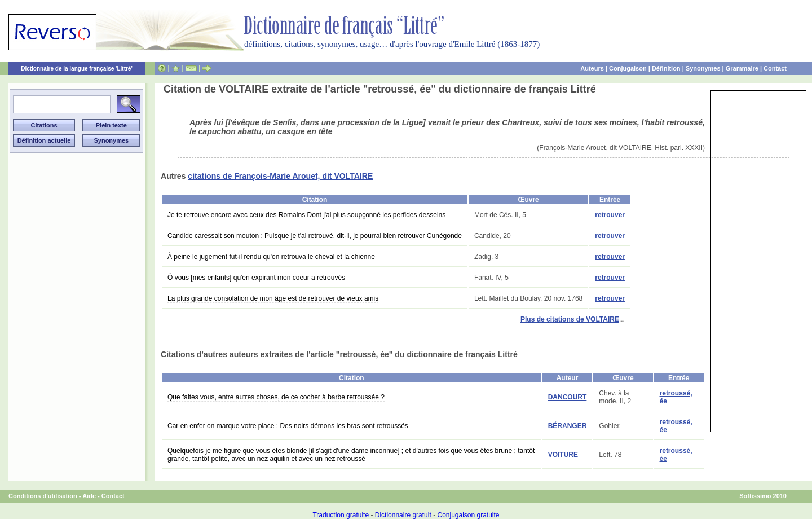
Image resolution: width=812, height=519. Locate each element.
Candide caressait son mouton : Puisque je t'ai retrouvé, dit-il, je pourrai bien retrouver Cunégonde (315, 236)
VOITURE (563, 455)
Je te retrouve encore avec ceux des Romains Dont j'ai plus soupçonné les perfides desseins (306, 215)
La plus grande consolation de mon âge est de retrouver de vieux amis (273, 298)
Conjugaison (628, 68)
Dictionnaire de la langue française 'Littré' (77, 69)
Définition (666, 68)
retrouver (610, 215)
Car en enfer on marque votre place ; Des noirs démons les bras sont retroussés (288, 426)
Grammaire (742, 68)
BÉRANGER (568, 426)
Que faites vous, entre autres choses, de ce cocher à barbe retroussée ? (276, 397)
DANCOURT (568, 397)
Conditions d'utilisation (43, 496)
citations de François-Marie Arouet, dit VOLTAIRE (280, 176)
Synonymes (703, 68)
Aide (89, 496)
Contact (775, 68)
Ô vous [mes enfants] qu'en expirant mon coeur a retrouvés (256, 278)
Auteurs (592, 68)
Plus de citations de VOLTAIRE (570, 319)
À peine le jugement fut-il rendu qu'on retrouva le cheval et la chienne (271, 257)
